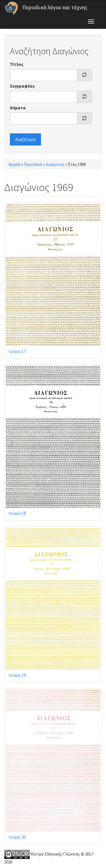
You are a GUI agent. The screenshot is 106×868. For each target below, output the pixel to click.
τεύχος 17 (17, 351)
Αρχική (14, 164)
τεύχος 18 (17, 513)
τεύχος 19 (17, 675)
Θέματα (18, 108)
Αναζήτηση (25, 139)
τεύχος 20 (17, 837)
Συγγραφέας (22, 86)
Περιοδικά (33, 164)
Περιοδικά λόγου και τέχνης (55, 7)
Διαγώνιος (55, 164)
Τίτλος (17, 64)
